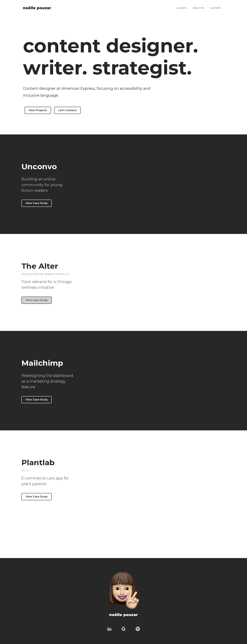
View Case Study (37, 203)
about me (199, 8)
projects (182, 8)
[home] (37, 7)
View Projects (38, 110)
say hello (216, 8)
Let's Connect (67, 110)
